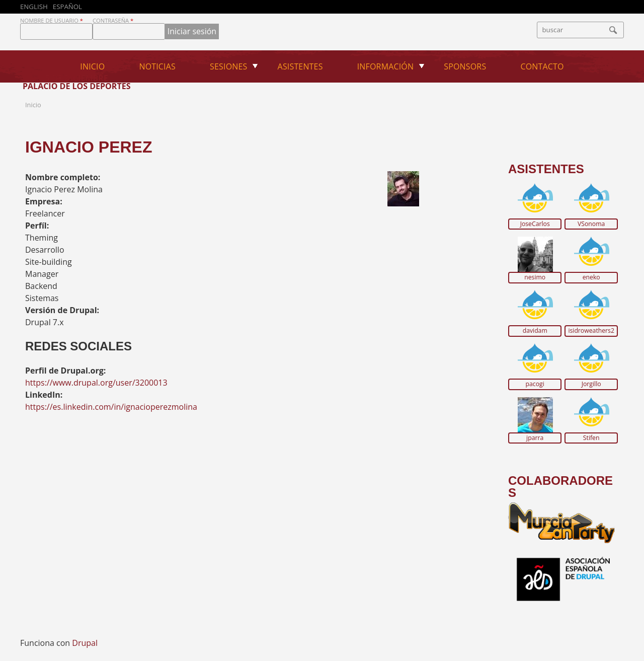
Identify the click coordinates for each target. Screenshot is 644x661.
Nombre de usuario (52, 20)
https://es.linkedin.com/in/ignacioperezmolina (111, 407)
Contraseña (113, 20)
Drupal (85, 643)
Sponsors (465, 66)
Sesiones (228, 66)
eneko (591, 277)
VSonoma (591, 224)
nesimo (535, 277)
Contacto (542, 66)
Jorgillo (591, 384)
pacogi (535, 384)
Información (385, 66)
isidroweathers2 (591, 331)
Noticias (157, 66)
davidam (535, 331)
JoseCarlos (535, 224)
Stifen (591, 438)
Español (67, 7)
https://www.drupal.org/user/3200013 (96, 383)
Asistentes (300, 66)
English (34, 7)
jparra (535, 438)
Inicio (92, 66)
